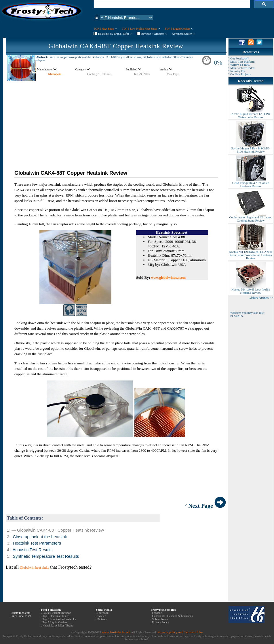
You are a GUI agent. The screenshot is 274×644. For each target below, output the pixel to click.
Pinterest (102, 619)
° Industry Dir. (237, 71)
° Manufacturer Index (241, 68)
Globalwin (55, 74)
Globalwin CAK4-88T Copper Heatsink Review (116, 46)
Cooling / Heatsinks (99, 74)
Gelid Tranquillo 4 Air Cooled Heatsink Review (251, 183)
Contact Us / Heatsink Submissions (173, 616)
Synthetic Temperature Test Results (46, 556)
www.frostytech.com (116, 632)
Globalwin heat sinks (34, 568)
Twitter (101, 616)
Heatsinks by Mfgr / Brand (58, 625)
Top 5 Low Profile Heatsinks (59, 619)
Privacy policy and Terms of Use (180, 632)
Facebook (103, 613)
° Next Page (205, 506)
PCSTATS (237, 316)
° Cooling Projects (239, 74)
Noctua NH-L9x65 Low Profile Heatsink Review (251, 290)
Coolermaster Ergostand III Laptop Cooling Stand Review (251, 218)
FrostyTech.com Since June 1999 (20, 614)
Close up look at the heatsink (40, 537)
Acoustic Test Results (33, 550)
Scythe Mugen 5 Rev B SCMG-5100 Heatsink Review (251, 149)
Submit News (160, 619)
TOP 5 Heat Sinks (105, 29)
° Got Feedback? (238, 58)
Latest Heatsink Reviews (57, 613)
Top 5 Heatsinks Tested (56, 616)
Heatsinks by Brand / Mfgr (115, 34)
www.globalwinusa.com (168, 278)
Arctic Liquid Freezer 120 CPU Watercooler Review (251, 114)
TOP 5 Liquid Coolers (179, 29)
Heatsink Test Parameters (37, 543)
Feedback (158, 613)
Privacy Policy (161, 622)
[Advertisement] (116, 122)
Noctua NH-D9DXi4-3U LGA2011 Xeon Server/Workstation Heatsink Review (251, 254)
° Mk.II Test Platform (241, 62)
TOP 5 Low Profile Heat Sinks (141, 29)
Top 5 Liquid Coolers (55, 622)
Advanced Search (183, 34)
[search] (171, 4)
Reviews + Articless (154, 34)
